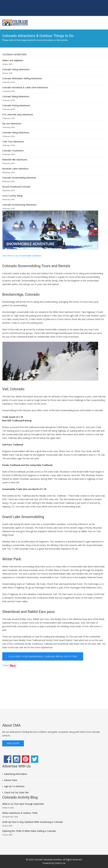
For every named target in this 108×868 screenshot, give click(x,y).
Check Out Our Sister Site (16, 792)
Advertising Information (16, 774)
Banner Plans (11, 780)
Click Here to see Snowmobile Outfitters (22, 256)
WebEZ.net (60, 863)
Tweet (5, 665)
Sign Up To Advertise (14, 786)
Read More (13, 743)
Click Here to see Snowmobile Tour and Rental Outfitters (43, 656)
